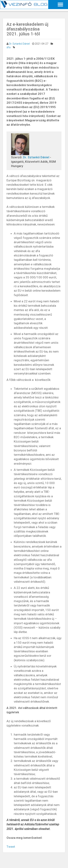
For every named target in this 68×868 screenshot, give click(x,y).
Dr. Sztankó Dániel (19, 44)
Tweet (11, 847)
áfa (9, 47)
